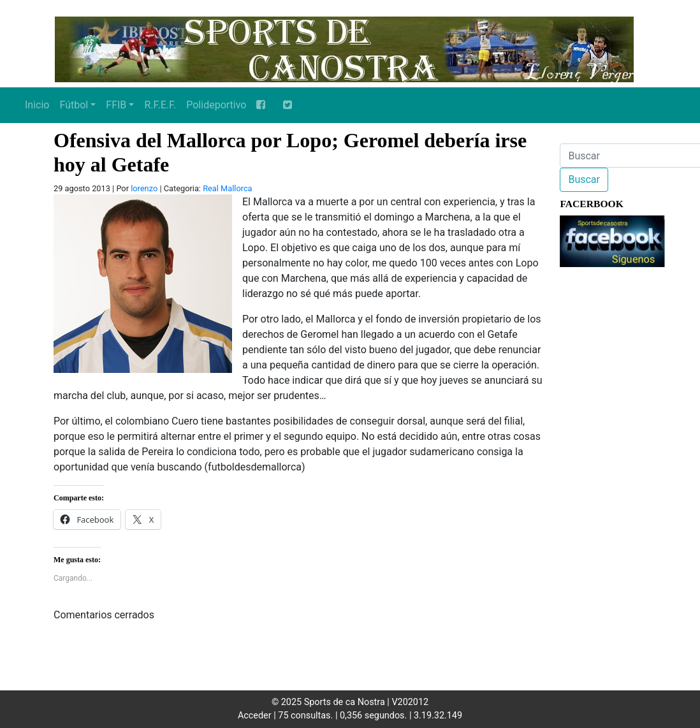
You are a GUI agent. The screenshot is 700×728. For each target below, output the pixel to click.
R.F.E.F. (160, 105)
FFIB (116, 105)
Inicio (37, 105)
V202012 (410, 702)
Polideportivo (216, 105)
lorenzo (144, 188)
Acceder (255, 716)
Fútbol (74, 105)
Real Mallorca (227, 188)
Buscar (584, 179)
